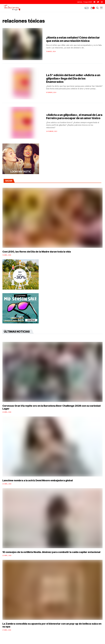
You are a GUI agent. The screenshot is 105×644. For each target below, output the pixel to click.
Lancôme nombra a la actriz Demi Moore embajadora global (38, 480)
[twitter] (98, 2)
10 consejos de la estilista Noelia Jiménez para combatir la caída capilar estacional (51, 552)
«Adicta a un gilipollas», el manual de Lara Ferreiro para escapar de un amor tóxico (74, 117)
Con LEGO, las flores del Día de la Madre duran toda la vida (37, 252)
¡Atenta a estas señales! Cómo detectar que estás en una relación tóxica (73, 39)
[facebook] (94, 2)
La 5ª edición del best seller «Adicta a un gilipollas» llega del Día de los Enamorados (73, 78)
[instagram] (102, 2)
